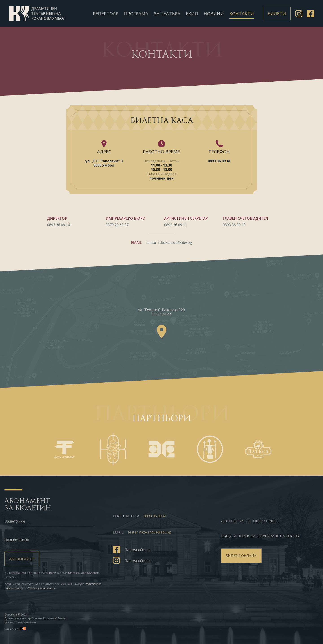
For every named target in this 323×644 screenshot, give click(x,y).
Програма (136, 14)
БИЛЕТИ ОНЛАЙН (241, 556)
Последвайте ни (132, 549)
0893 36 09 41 (219, 161)
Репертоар (106, 14)
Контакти (242, 14)
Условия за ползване (42, 588)
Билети (277, 14)
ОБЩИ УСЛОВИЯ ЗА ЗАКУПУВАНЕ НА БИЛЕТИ (261, 536)
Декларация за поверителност (251, 521)
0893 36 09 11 (176, 225)
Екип (192, 14)
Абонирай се (22, 559)
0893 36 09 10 (234, 225)
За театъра (167, 14)
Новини (214, 14)
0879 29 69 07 (117, 225)
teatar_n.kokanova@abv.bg (169, 243)
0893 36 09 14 (59, 225)
